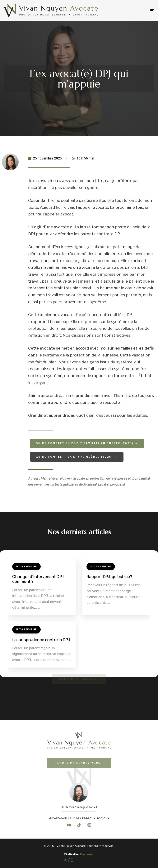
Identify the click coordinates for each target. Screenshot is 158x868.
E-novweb (87, 854)
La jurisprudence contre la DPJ (41, 640)
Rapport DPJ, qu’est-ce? (109, 577)
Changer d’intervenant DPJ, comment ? (38, 579)
